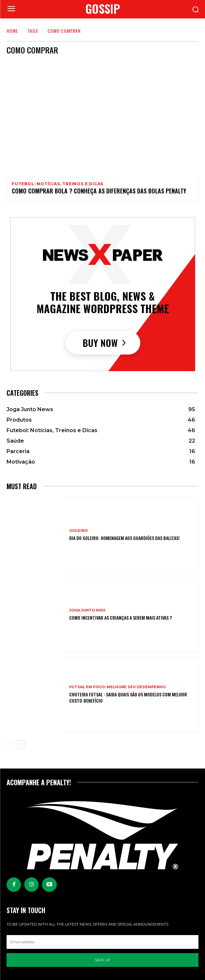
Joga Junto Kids (87, 610)
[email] (102, 942)
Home (12, 31)
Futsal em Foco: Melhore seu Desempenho (117, 687)
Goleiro (78, 531)
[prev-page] (11, 745)
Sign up (102, 960)
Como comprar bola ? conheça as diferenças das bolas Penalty (99, 191)
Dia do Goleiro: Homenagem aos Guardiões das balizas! (124, 538)
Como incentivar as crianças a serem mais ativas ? (121, 618)
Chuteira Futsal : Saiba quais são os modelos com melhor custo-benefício (128, 697)
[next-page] (21, 745)
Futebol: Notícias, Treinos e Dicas (58, 184)
